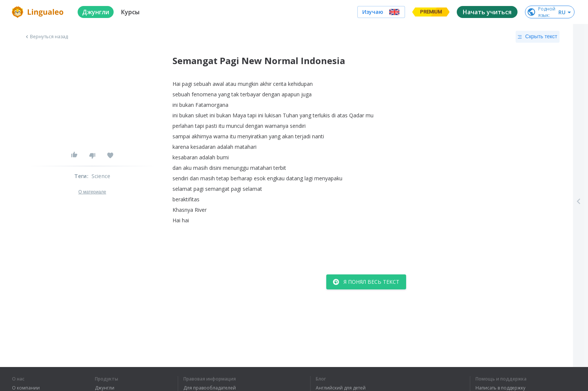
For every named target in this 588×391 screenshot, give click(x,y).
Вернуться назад (46, 37)
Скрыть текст (538, 37)
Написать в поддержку (500, 388)
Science (101, 176)
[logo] (39, 12)
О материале (92, 192)
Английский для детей (341, 388)
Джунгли (105, 388)
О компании (26, 388)
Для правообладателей (210, 388)
